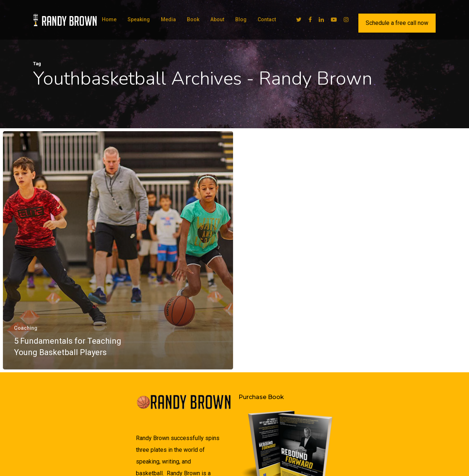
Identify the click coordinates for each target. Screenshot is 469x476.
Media (168, 19)
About (217, 19)
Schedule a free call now (397, 23)
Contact (267, 19)
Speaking (139, 19)
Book (193, 19)
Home (109, 19)
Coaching (26, 328)
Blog (241, 19)
